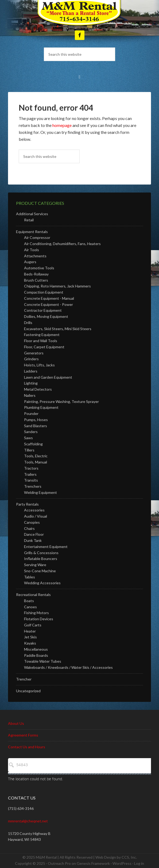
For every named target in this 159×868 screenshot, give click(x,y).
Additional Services (32, 214)
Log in (139, 863)
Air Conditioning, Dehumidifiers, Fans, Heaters (62, 244)
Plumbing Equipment (41, 407)
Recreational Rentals (33, 595)
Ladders (31, 371)
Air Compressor (37, 237)
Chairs (29, 528)
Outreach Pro (59, 863)
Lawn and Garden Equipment (48, 377)
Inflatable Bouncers (41, 559)
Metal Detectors (38, 389)
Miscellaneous (36, 649)
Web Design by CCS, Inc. (116, 857)
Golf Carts (33, 625)
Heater (30, 631)
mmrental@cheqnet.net (28, 821)
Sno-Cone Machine (40, 571)
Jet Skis (30, 637)
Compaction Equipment (44, 292)
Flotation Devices (39, 619)
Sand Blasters (36, 426)
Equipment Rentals (32, 232)
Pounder (31, 413)
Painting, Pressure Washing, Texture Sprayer (61, 401)
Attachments (35, 256)
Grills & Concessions (41, 553)
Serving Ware (35, 565)
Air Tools (32, 250)
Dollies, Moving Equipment (46, 316)
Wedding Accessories (42, 583)
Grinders (31, 359)
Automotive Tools (39, 268)
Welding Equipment (40, 492)
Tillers (29, 450)
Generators (34, 353)
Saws (28, 438)
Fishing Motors (36, 613)
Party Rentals (27, 504)
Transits (31, 480)
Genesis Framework (93, 863)
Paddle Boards (36, 655)
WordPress (122, 863)
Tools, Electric (36, 456)
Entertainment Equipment (46, 547)
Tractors (31, 468)
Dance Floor (34, 534)
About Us (16, 723)
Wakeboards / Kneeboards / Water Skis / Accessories (68, 667)
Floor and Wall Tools (41, 341)
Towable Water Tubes (43, 661)
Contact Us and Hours (27, 747)
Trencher (24, 679)
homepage (62, 125)
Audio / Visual (36, 516)
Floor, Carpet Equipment (44, 347)
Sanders (31, 432)
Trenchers (33, 486)
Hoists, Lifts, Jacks (39, 365)
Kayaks (30, 643)
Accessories (34, 510)
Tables (30, 577)
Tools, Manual (36, 462)
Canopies (32, 522)
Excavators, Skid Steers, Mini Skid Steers (58, 329)
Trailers (30, 474)
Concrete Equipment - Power (49, 304)
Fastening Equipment (42, 335)
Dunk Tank (33, 540)
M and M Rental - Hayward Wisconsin (80, 13)
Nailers (30, 395)
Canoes (30, 607)
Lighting (31, 383)
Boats (29, 601)
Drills (28, 323)
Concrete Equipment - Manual (49, 298)
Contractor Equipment (43, 310)
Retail (29, 220)
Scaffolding (33, 444)
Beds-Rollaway (36, 274)
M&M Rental (46, 857)
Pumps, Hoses (36, 420)
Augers (30, 262)
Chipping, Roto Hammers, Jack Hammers (57, 286)
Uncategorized (28, 691)
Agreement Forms (23, 735)
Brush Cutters (36, 280)
